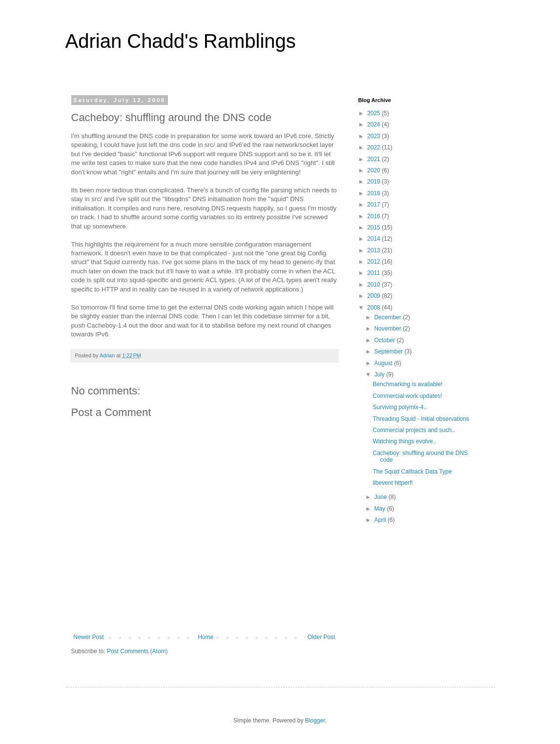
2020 (374, 170)
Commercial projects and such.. (414, 430)
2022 (374, 147)
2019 (374, 182)
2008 (374, 308)
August (384, 363)
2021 (374, 159)
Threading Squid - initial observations (421, 419)
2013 (374, 250)
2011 (374, 273)
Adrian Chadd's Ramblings (181, 41)
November (388, 329)
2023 (374, 136)
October (385, 340)
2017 (374, 205)
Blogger (315, 721)
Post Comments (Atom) (137, 651)
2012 (374, 262)
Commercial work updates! (407, 396)
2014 (374, 239)
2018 (374, 193)
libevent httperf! (393, 483)
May (380, 509)
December (388, 317)
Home (206, 637)
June (381, 497)
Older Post (321, 637)
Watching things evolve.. (404, 441)
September (389, 351)
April (381, 520)
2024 (374, 124)
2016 (374, 216)
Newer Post (89, 637)
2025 (374, 113)
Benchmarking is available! (407, 384)
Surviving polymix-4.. (400, 407)
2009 (374, 296)
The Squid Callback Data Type (412, 472)
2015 (374, 227)
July (380, 374)
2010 (374, 285)
